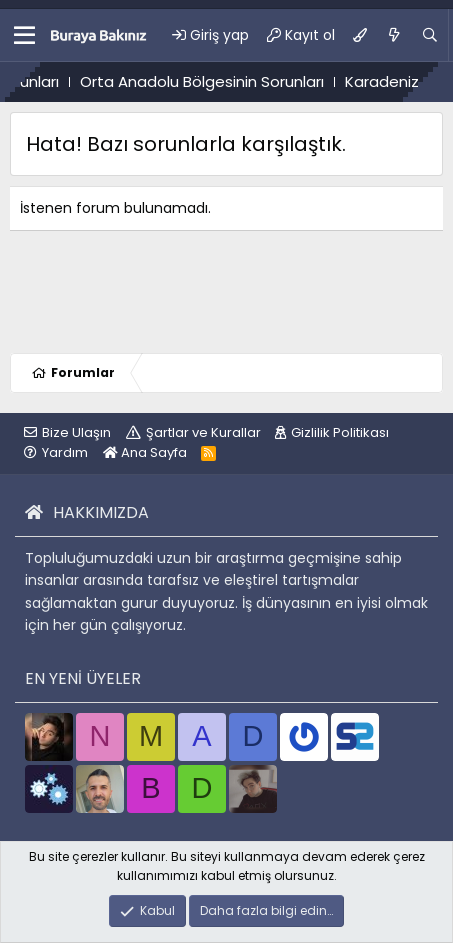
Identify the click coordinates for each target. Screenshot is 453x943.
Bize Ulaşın (76, 432)
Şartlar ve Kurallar (203, 432)
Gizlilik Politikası (340, 432)
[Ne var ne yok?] (394, 35)
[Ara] (430, 35)
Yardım (65, 452)
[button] (24, 35)
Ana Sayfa (145, 452)
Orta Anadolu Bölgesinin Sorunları (218, 81)
